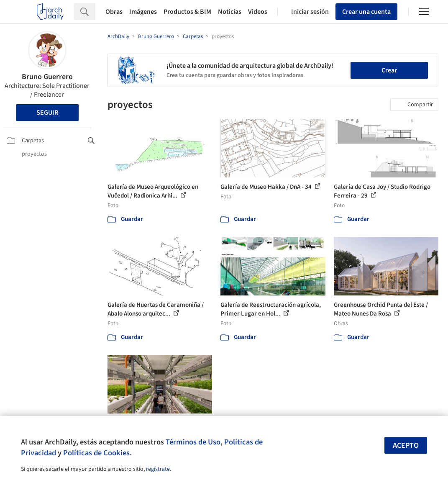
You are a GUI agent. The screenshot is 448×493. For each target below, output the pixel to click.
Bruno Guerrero (47, 77)
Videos (258, 12)
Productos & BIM (187, 12)
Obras (114, 12)
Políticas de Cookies (96, 453)
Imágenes (143, 12)
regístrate (158, 469)
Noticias (230, 12)
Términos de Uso (193, 442)
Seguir (47, 113)
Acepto (406, 445)
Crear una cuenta (366, 12)
